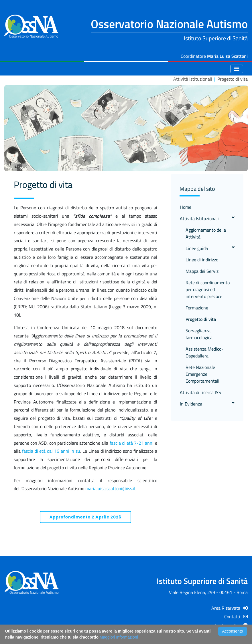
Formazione (197, 308)
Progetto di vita (201, 319)
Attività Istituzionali (207, 218)
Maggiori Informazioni (119, 637)
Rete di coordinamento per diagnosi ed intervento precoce (208, 289)
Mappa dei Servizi (203, 271)
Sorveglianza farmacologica (199, 334)
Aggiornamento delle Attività (206, 233)
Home (186, 207)
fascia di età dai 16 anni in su (51, 451)
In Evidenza (207, 404)
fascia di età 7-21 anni (132, 443)
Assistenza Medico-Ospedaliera (204, 352)
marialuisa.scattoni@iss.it (111, 488)
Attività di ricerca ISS (200, 392)
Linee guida (210, 248)
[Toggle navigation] (237, 69)
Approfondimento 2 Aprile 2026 (85, 517)
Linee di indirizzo (202, 260)
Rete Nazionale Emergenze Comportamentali (202, 374)
